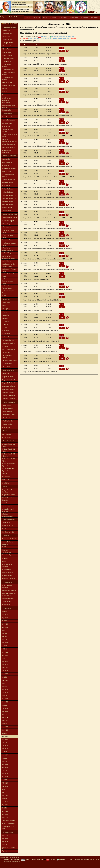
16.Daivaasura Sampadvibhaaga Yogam (7, 281)
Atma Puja (5, 558)
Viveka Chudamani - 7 (9, 201)
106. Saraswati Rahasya (9, 361)
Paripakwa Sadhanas (8, 579)
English (97, 12)
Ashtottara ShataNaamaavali (7, 515)
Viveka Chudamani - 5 (9, 195)
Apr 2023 (5, 714)
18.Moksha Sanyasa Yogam (8, 292)
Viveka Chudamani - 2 (9, 186)
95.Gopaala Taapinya (8, 343)
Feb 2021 (5, 633)
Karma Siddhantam (8, 117)
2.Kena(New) (6, 309)
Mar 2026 (5, 842)
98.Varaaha (5, 346)
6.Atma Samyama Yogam (7, 236)
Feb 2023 (5, 708)
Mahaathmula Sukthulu (9, 590)
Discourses (36, 17)
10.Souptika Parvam (8, 58)
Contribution (74, 17)
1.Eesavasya (6, 303)
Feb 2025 (5, 783)
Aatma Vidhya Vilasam (9, 168)
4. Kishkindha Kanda (8, 415)
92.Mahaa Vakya (7, 337)
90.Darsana (5, 331)
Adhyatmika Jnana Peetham (10, 857)
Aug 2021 (5, 652)
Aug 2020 (5, 615)
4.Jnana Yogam (7, 227)
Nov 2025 (5, 811)
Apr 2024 (5, 752)
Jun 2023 (5, 721)
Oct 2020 (5, 621)
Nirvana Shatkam (7, 208)
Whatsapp (61, 859)
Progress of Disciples (8, 824)
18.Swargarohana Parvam (7, 79)
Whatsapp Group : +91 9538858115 (63, 37)
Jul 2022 (4, 686)
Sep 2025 (5, 805)
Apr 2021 (5, 640)
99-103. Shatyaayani (8, 349)
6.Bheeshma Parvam (8, 46)
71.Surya (5, 328)
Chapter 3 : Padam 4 (8, 386)
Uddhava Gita (6, 480)
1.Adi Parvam (6, 30)
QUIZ (38, 41)
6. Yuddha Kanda (7, 421)
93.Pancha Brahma (8, 340)
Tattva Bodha (6, 159)
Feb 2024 (5, 746)
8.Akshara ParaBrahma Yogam (9, 244)
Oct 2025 (5, 808)
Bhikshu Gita (6, 477)
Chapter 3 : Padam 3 (8, 383)
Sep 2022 (5, 693)
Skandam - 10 (6, 529)
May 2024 (5, 755)
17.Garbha (5, 324)
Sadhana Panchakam (8, 180)
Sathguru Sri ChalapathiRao (9, 17)
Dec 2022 (5, 702)
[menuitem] (9, 30)
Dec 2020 (5, 627)
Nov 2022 (5, 699)
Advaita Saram (6, 437)
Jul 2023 (4, 724)
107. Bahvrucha (7, 364)
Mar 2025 (5, 786)
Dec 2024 (5, 777)
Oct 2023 (5, 733)
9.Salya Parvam (7, 55)
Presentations (6, 605)
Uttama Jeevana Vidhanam (7, 586)
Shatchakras (6, 547)
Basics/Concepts (7, 123)
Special (4, 296)
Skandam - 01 (6, 523)
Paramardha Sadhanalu (9, 539)
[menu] (9, 70)
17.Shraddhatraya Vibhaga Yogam (7, 287)
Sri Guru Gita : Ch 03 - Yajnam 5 (9, 465)
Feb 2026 (5, 838)
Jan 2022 (5, 668)
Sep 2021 (5, 655)
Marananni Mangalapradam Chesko (9, 140)
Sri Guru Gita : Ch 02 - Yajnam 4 (9, 460)
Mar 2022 (5, 674)
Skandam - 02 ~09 (8, 526)
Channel (41, 37)
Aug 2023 (5, 727)
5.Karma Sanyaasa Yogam (8, 231)
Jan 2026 (5, 817)
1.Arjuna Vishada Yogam (9, 218)
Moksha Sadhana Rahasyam (7, 543)
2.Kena (4, 306)
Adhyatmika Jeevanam (9, 144)
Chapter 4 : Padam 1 (8, 389)
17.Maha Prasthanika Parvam (8, 74)
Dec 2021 (5, 665)
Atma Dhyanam (7, 569)
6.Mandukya (6, 318)
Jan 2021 (5, 630)
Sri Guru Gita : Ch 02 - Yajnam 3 (9, 455)
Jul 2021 (4, 649)
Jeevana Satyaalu (7, 82)
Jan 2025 (5, 780)
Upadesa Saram (7, 172)
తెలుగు (91, 12)
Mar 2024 (5, 749)
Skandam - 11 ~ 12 (8, 532)
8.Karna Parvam (7, 52)
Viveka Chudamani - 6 (9, 198)
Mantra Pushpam (7, 506)
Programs (53, 17)
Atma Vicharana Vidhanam (7, 565)
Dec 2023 (5, 739)
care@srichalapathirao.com (83, 859)
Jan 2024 (5, 742)
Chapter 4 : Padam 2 (8, 392)
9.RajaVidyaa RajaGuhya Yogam (8, 249)
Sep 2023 (5, 730)
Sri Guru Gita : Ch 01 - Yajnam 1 (9, 445)
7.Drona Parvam (7, 49)
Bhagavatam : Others (8, 495)
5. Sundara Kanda (7, 418)
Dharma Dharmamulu (8, 86)
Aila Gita (4, 474)
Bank (25, 859)
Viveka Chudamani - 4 (9, 192)
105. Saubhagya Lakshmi (7, 357)
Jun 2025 (5, 795)
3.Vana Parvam (7, 37)
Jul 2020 (4, 612)
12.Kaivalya (5, 321)
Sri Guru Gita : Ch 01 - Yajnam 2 (9, 450)
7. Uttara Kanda (7, 424)
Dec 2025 (5, 814)
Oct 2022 (5, 696)
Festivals (5, 503)
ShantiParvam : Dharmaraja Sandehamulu (7, 100)
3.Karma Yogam (7, 224)
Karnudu (4, 92)
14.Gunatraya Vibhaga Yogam (9, 270)
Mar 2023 (5, 711)
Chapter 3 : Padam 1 (8, 377)
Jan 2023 (5, 705)
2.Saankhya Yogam (8, 221)
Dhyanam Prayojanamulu (6, 551)
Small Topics (6, 126)
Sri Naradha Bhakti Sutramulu (8, 510)
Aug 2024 (5, 764)
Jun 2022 (5, 683)
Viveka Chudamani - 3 (9, 189)
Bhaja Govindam (7, 162)
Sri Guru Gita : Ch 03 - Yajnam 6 (9, 470)
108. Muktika (6, 367)
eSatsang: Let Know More (8, 828)
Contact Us (84, 17)
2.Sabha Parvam (7, 33)
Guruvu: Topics (6, 434)
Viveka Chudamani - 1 (9, 183)
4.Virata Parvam (7, 40)
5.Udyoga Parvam (7, 43)
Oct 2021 (5, 658)
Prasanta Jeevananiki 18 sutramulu (9, 135)
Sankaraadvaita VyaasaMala (7, 151)
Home (28, 17)
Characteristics (6, 110)
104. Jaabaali (6, 352)
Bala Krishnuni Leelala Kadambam (9, 499)
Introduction (5, 374)
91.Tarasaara (6, 334)
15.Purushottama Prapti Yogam (9, 275)
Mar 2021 (5, 636)
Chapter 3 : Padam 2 (8, 380)
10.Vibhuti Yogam (7, 253)
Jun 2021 (5, 646)
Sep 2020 (5, 618)
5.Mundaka (5, 315)
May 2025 (5, 792)
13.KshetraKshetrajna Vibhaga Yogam (9, 265)
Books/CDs (63, 17)
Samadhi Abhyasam (8, 555)
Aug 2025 (5, 802)
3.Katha (4, 312)
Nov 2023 (5, 736)
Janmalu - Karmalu (8, 598)
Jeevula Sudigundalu (8, 120)
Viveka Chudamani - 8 (9, 205)
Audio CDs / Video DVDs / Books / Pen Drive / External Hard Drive (49, 39)
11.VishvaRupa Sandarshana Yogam (8, 257)
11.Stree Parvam (7, 61)
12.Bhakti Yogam (7, 261)
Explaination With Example (7, 130)
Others (4, 561)
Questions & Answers (8, 95)
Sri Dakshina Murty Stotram (8, 176)
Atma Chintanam (7, 575)
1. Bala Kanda (6, 405)
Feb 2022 (5, 671)
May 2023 (5, 718)
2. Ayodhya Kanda (7, 409)
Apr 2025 (5, 789)
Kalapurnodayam (7, 601)
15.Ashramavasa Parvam (7, 66)
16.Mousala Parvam (8, 69)
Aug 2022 (5, 689)
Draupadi (5, 89)
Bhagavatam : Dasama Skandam (9, 491)
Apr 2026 (5, 845)
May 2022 (5, 680)
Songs (45, 17)
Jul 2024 (4, 761)
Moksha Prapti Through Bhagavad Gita (9, 595)
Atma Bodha (6, 165)
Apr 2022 (5, 677)
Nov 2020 (5, 624)
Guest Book (95, 17)
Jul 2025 (4, 799)
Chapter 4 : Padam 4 (8, 399)
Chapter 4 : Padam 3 (8, 395)
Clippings (5, 851)
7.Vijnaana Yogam (7, 240)
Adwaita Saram (7, 211)
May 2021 (5, 643)
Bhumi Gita (5, 483)
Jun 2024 (5, 758)
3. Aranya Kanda (7, 412)
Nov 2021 (5, 661)
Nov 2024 (5, 774)
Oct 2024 (5, 771)
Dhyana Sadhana (7, 572)
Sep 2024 (5, 767)
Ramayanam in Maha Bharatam (8, 106)
